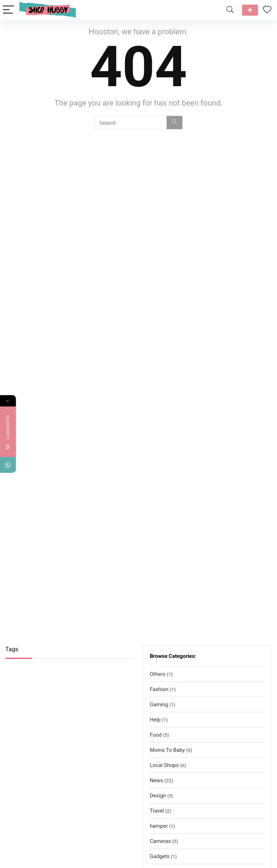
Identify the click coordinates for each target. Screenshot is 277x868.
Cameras (161, 841)
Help (155, 720)
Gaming (159, 704)
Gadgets (160, 856)
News (157, 780)
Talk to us (250, 10)
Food (156, 735)
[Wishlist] (267, 10)
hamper (159, 826)
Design (158, 796)
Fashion (159, 689)
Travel (157, 811)
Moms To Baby (167, 750)
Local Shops (164, 765)
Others (158, 674)
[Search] (230, 10)
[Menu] (8, 10)
